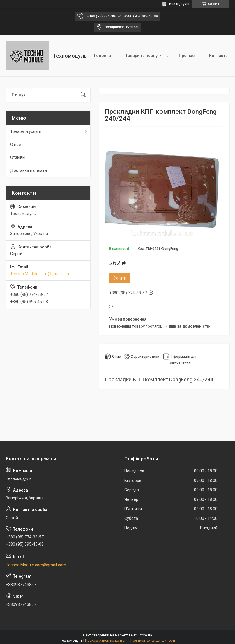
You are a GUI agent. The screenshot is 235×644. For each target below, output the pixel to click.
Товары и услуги (26, 131)
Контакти (218, 56)
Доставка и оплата (29, 170)
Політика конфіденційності (153, 641)
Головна (103, 56)
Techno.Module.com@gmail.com (40, 274)
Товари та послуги (144, 56)
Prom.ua (145, 635)
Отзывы (18, 157)
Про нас (187, 56)
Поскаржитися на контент (106, 641)
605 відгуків (179, 4)
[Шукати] (83, 95)
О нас (15, 145)
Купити (120, 278)
